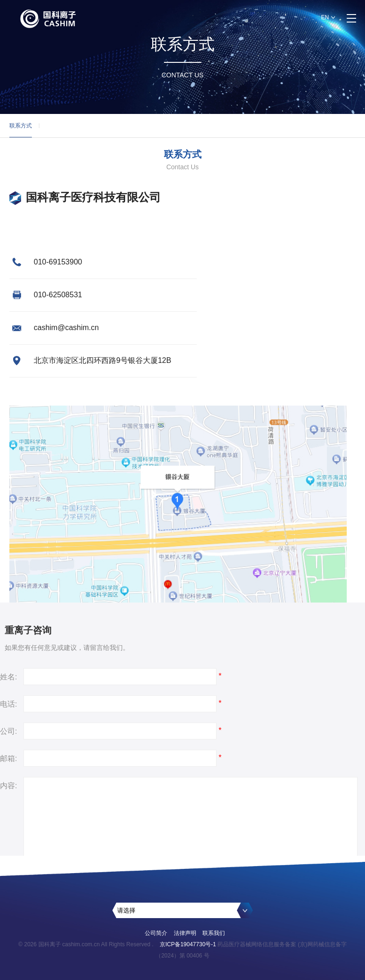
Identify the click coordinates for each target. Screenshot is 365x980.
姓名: (8, 677)
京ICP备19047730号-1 (188, 944)
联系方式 (21, 130)
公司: (8, 731)
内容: (8, 786)
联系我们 (214, 933)
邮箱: (8, 758)
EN (325, 17)
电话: (8, 704)
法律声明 (185, 933)
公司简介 (156, 933)
